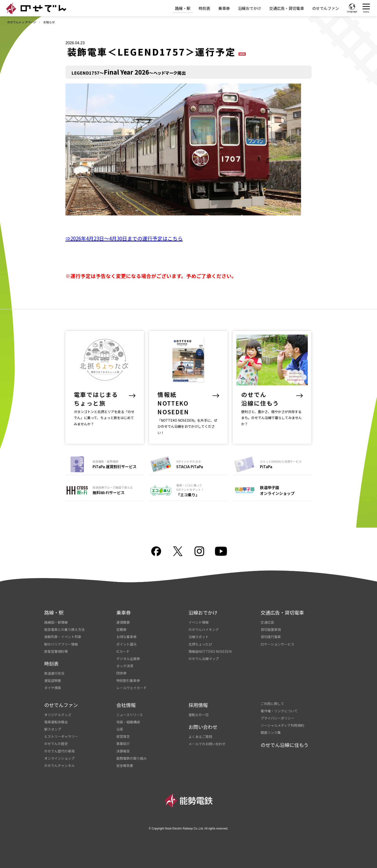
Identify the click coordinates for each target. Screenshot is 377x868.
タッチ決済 (125, 666)
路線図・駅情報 (56, 622)
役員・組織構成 (128, 722)
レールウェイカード (132, 688)
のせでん (36, 8)
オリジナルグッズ (58, 715)
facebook (156, 551)
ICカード (123, 651)
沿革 (120, 729)
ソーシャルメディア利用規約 (282, 725)
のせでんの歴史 (56, 744)
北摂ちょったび (200, 644)
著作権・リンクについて (279, 711)
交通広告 (267, 622)
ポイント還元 (126, 644)
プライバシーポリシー (277, 718)
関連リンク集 (271, 732)
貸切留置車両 (271, 629)
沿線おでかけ (250, 8)
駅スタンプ (53, 729)
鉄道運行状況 (54, 673)
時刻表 (204, 8)
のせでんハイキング (204, 629)
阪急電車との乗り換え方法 (64, 629)
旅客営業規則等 (56, 651)
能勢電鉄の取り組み (132, 758)
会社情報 (126, 705)
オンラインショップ (59, 758)
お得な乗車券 (126, 637)
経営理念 (123, 736)
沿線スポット (199, 637)
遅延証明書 (53, 680)
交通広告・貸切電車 (287, 8)
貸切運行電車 (271, 637)
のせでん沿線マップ (204, 659)
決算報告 (123, 751)
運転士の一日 (199, 715)
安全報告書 (125, 765)
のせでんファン (326, 8)
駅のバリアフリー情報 (61, 644)
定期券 (121, 629)
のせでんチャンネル (59, 765)
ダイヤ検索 (53, 688)
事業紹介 (123, 744)
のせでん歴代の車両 (59, 751)
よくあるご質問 (200, 737)
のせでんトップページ (22, 22)
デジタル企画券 (128, 659)
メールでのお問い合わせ (207, 744)
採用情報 (198, 705)
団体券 (121, 673)
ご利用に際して (272, 704)
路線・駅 (183, 8)
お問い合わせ (203, 727)
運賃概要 (123, 622)
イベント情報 (199, 622)
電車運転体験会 (56, 722)
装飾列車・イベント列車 (63, 637)
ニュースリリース (130, 715)
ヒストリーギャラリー (61, 736)
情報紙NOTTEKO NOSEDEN (210, 651)
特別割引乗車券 (128, 680)
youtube (221, 551)
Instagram (199, 551)
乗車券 (224, 8)
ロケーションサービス (277, 644)
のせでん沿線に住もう (285, 745)
